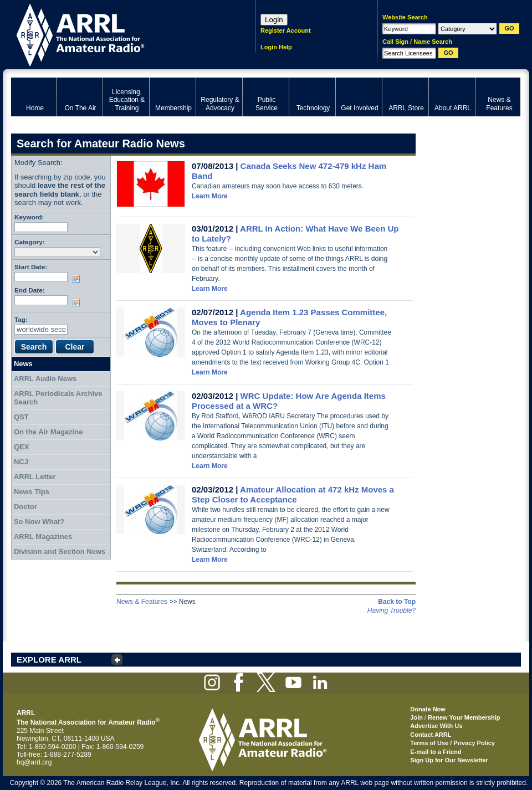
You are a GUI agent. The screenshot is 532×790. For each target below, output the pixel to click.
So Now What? (39, 522)
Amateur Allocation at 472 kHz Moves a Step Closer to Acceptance (293, 494)
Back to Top (397, 602)
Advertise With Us (436, 726)
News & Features (142, 602)
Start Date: (31, 267)
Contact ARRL (431, 735)
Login (274, 20)
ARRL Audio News (45, 379)
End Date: (30, 290)
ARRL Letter (35, 477)
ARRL (119, 34)
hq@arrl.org (34, 762)
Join (416, 717)
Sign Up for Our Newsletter (449, 760)
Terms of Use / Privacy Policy (452, 743)
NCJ (21, 462)
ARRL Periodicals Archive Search (58, 398)
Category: (30, 242)
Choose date (78, 279)
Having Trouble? (392, 611)
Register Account (286, 30)
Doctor (25, 507)
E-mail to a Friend (436, 752)
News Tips (32, 492)
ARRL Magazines (43, 537)
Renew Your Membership (464, 717)
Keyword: (29, 217)
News (23, 364)
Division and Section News (60, 552)
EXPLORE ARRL (49, 660)
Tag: (21, 319)
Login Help (276, 47)
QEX (21, 447)
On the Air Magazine (48, 432)
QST (21, 417)
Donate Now (428, 709)
